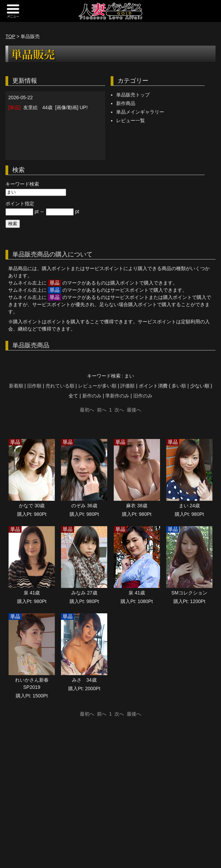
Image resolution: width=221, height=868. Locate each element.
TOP (10, 36)
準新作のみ (117, 396)
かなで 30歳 (32, 506)
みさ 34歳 (84, 680)
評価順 (127, 386)
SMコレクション (189, 593)
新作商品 (126, 103)
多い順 (179, 386)
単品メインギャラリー (140, 112)
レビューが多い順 (97, 386)
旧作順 (34, 386)
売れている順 (60, 386)
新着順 (16, 386)
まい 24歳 (189, 506)
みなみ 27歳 (84, 593)
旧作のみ (143, 396)
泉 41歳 (32, 593)
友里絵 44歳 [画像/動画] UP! (48, 107)
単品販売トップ (133, 95)
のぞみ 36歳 (84, 506)
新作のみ (92, 396)
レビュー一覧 (131, 120)
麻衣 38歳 (137, 506)
